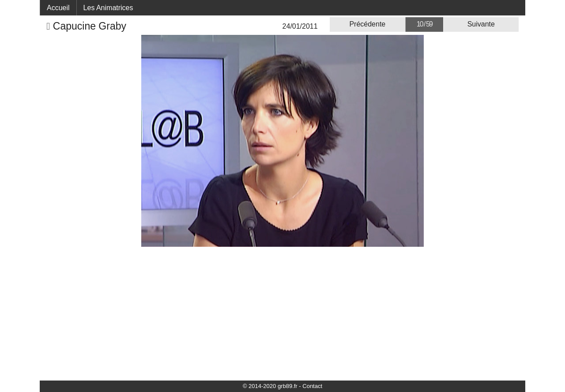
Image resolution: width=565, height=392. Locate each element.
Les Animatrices (108, 8)
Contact (312, 386)
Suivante (481, 24)
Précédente (367, 24)
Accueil (58, 8)
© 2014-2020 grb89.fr (270, 386)
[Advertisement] (282, 313)
